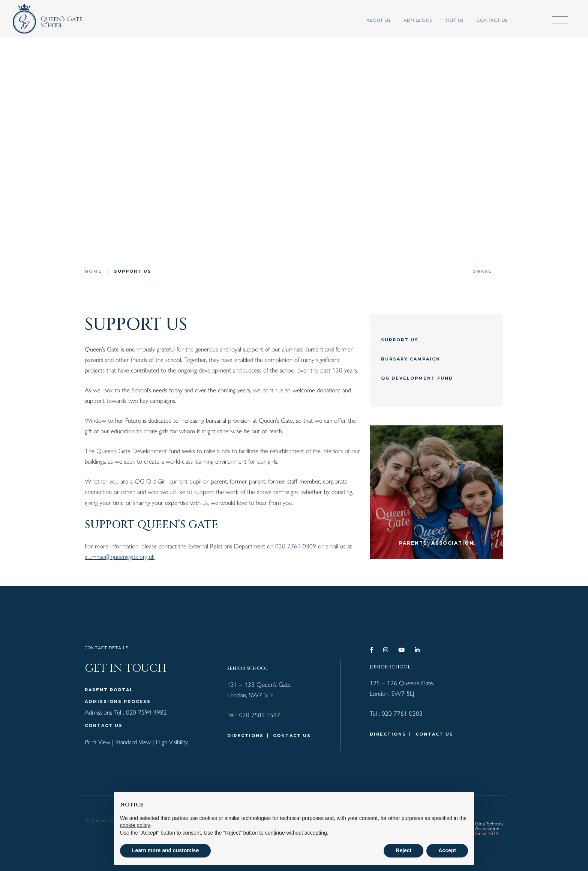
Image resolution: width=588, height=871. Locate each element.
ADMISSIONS (408, 20)
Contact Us (482, 20)
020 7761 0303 (402, 713)
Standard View (133, 742)
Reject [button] (403, 850)
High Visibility (172, 742)
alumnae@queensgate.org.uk (120, 556)
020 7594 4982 (146, 712)
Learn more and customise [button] (165, 850)
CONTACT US (104, 725)
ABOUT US (369, 20)
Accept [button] (447, 850)
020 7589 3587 (260, 715)
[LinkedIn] (418, 650)
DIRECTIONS (245, 736)
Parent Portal (109, 690)
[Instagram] (386, 650)
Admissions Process (118, 701)
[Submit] (525, 21)
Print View (97, 742)
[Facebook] (372, 650)
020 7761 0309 (296, 546)
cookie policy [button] (135, 825)
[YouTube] (402, 650)
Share (482, 271)
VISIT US (445, 20)
